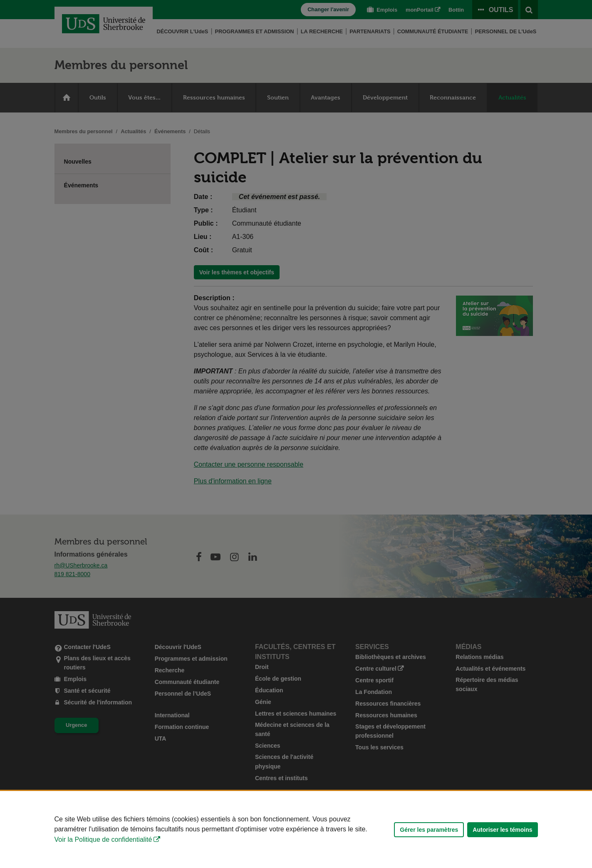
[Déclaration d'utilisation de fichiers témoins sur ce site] (296, 829)
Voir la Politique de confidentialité (103, 839)
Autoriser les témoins (502, 830)
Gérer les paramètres (429, 830)
